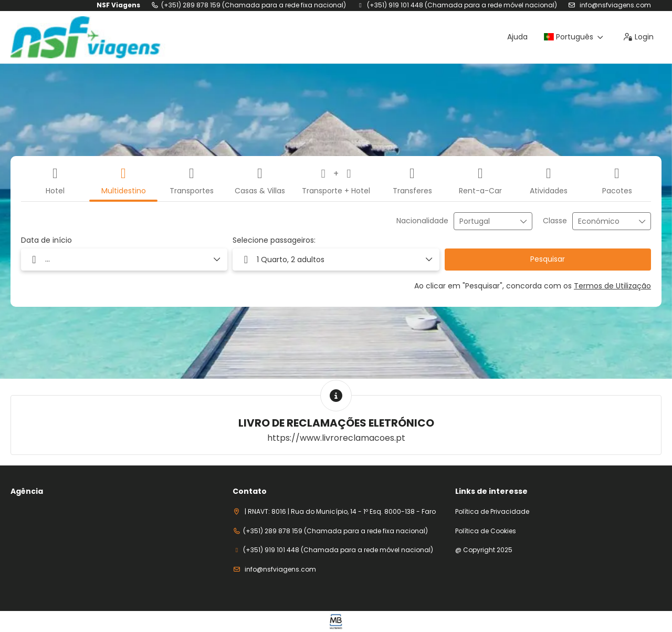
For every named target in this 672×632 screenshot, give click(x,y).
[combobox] (486, 221)
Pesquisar (548, 259)
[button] (336, 260)
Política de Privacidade (492, 512)
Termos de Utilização (612, 286)
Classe (555, 221)
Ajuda (517, 37)
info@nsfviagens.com (615, 5)
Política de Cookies (486, 531)
